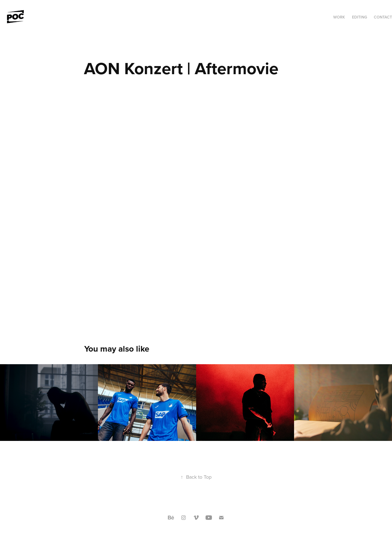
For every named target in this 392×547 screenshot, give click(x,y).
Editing (360, 17)
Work (339, 17)
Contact (383, 17)
